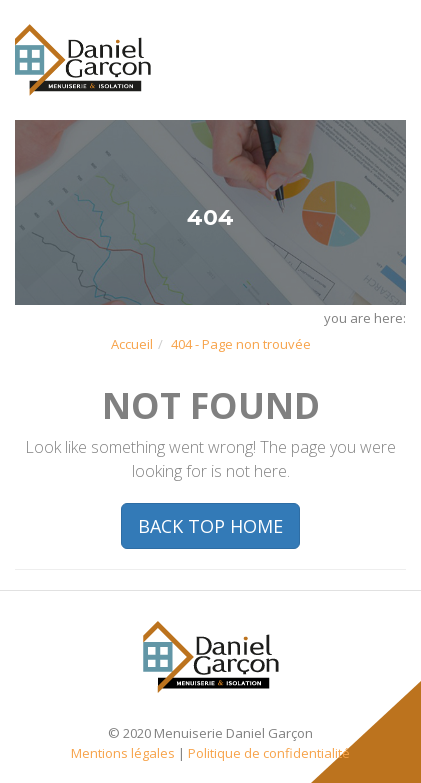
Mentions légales (123, 753)
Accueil (132, 344)
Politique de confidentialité (269, 753)
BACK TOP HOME (210, 526)
